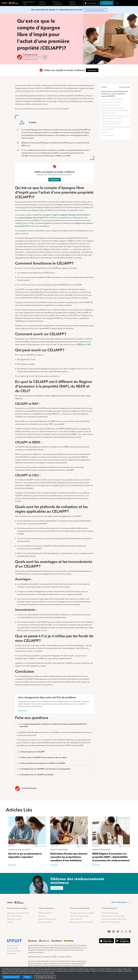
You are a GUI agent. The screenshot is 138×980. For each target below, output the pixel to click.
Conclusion (105, 132)
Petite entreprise (76, 919)
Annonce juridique (14, 951)
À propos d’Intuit (13, 945)
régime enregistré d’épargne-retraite (68, 215)
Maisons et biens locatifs (47, 919)
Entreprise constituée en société (82, 922)
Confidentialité (12, 948)
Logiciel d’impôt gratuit (110, 913)
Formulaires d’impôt (14, 916)
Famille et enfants (45, 913)
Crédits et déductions (43, 3)
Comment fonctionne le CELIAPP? (112, 99)
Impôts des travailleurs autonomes (114, 919)
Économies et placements (79, 916)
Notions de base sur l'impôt (29, 3)
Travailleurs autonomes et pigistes (82, 913)
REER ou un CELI (84, 344)
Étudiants (42, 916)
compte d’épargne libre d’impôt (31, 218)
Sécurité (10, 922)
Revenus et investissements (58, 3)
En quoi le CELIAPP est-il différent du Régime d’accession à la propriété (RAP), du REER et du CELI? (115, 111)
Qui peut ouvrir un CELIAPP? (111, 105)
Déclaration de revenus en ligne (113, 916)
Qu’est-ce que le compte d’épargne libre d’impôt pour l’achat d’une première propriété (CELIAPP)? (115, 94)
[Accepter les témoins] (11, 977)
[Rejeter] (27, 977)
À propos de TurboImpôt (111, 922)
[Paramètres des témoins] (45, 977)
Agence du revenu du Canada (18, 913)
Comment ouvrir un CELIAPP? (111, 102)
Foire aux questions (108, 135)
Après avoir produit (14, 919)
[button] (127, 3)
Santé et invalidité (45, 922)
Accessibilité (12, 954)
